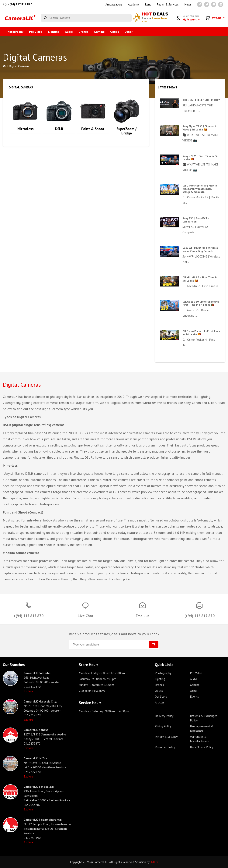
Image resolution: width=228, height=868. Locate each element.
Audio (69, 32)
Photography (15, 32)
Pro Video (36, 32)
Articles (160, 702)
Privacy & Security (166, 737)
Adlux (154, 862)
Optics (115, 32)
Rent (148, 4)
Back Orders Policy (202, 747)
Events (194, 696)
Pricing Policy (163, 726)
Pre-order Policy (165, 747)
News (188, 4)
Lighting (54, 32)
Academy (134, 4)
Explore (29, 691)
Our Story (161, 696)
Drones (83, 32)
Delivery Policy (164, 716)
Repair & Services (168, 4)
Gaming (99, 32)
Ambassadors (114, 4)
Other (129, 32)
